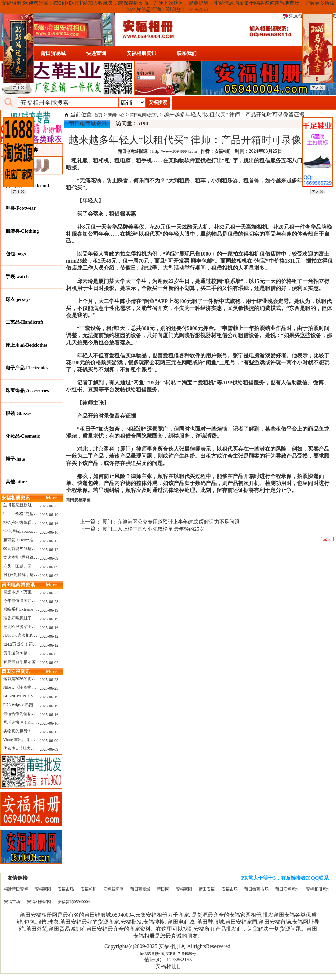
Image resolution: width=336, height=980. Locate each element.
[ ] (327, 539)
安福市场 (66, 889)
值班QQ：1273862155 (168, 960)
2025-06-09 (49, 558)
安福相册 (89, 889)
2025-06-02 (49, 576)
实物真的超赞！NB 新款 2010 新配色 (36, 731)
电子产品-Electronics (27, 368)
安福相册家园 (39, 902)
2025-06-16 (49, 524)
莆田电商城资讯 (144, 115)
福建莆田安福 (16, 889)
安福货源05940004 (74, 902)
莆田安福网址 (287, 889)
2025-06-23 (49, 506)
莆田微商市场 (256, 889)
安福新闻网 (113, 889)
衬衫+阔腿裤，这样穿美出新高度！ (35, 575)
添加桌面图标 (298, 16)
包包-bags (16, 254)
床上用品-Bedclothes (27, 345)
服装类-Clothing (22, 231)
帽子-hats (15, 459)
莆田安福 (207, 889)
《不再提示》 (198, 10)
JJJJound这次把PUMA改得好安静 (32, 635)
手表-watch (17, 277)
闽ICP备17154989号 (179, 954)
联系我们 (187, 53)
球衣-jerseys (18, 299)
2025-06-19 (49, 515)
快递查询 (96, 53)
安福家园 (43, 889)
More (51, 498)
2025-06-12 (49, 541)
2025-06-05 (49, 654)
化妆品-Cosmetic (23, 436)
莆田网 (163, 889)
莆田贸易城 (53, 53)
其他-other (17, 482)
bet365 (146, 954)
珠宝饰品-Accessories (27, 391)
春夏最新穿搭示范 (19, 662)
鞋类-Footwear (21, 208)
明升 (156, 954)
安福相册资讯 (141, 53)
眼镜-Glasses (19, 413)
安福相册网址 (318, 889)
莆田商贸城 (140, 889)
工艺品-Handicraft (25, 322)
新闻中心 (116, 115)
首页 (98, 115)
